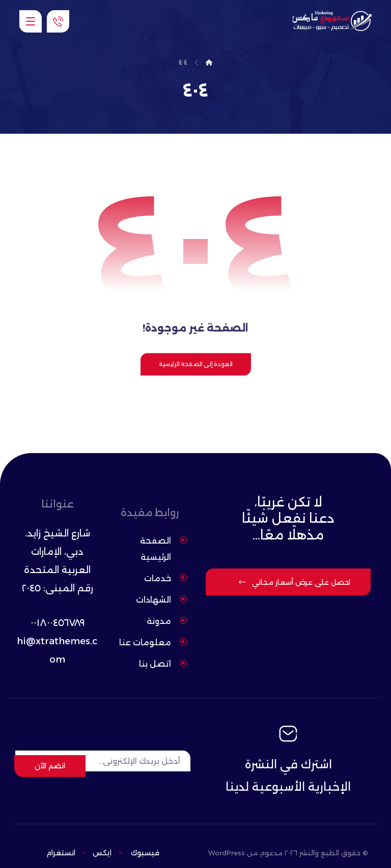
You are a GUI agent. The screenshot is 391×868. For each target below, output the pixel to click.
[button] (31, 21)
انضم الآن (50, 752)
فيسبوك (145, 840)
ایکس (101, 840)
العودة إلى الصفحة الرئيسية (195, 367)
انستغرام (61, 840)
